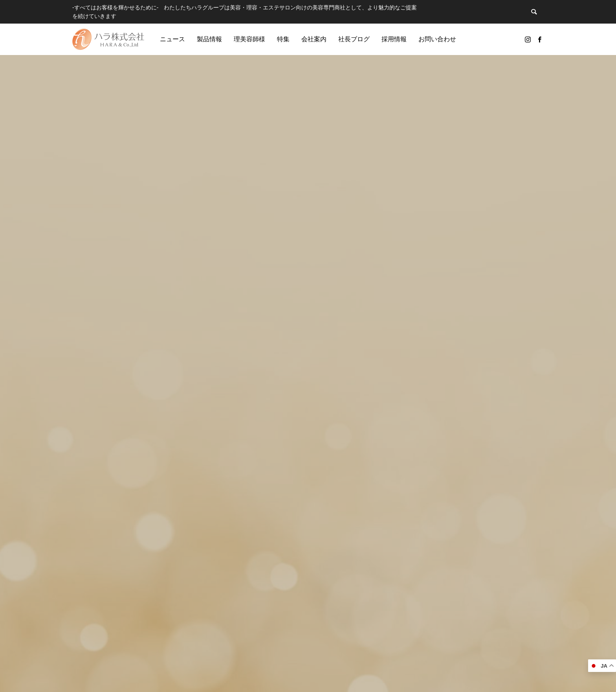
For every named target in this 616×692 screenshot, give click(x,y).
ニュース (172, 39)
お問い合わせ (437, 39)
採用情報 (394, 39)
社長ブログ (354, 39)
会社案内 (314, 39)
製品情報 (209, 39)
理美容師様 (249, 39)
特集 (283, 39)
